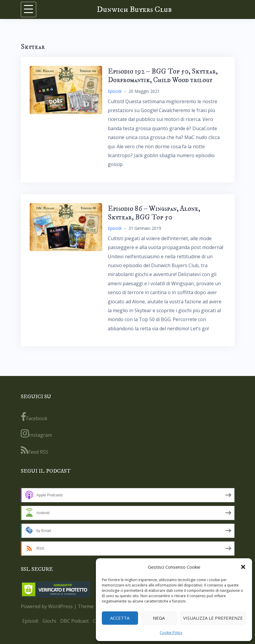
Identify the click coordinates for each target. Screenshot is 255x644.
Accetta (120, 618)
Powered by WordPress (47, 606)
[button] (243, 567)
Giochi (49, 621)
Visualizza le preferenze (213, 618)
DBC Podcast (75, 621)
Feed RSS (34, 450)
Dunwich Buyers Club (134, 9)
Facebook (34, 417)
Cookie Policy (171, 633)
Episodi (115, 91)
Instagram (36, 433)
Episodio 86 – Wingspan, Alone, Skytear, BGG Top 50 (154, 213)
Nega (159, 618)
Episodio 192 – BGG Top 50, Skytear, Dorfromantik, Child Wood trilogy (163, 76)
